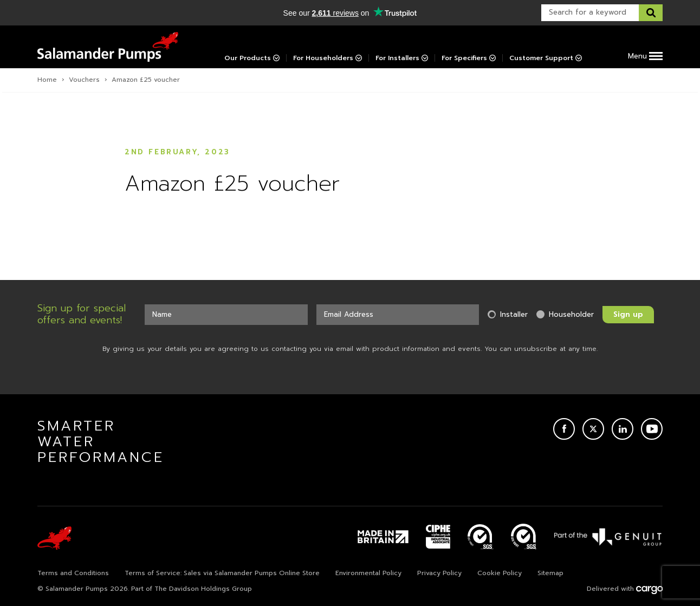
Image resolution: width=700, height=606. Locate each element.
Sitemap (550, 573)
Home (47, 80)
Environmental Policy (368, 573)
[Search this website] (651, 13)
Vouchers (84, 80)
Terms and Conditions (73, 573)
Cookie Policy (500, 573)
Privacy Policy (439, 573)
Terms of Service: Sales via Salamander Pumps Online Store (222, 573)
